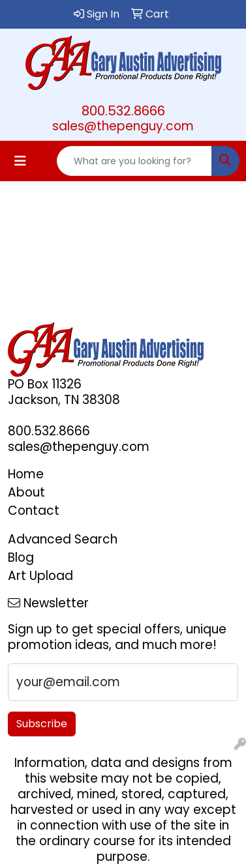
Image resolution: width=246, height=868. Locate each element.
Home (26, 474)
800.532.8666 (123, 111)
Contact (34, 511)
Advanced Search (63, 539)
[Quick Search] (134, 161)
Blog (21, 557)
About (26, 492)
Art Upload (40, 576)
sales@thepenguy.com (123, 126)
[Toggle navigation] (20, 161)
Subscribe (42, 724)
